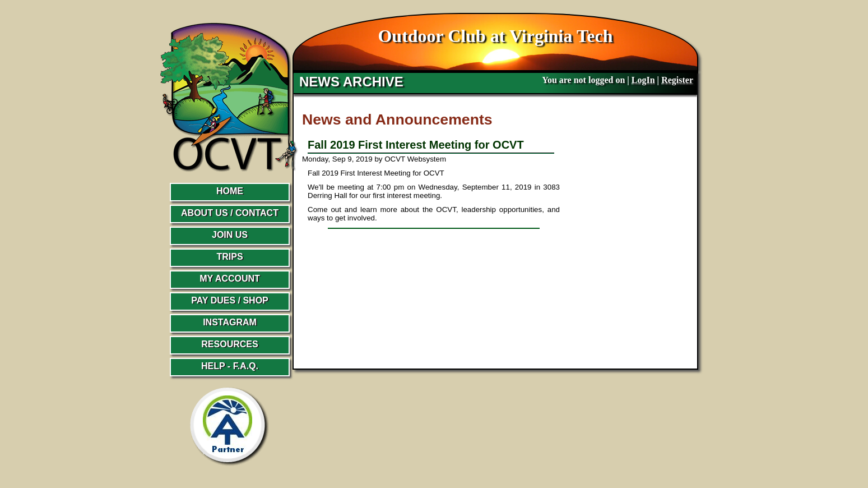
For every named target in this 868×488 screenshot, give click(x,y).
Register (677, 80)
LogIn (643, 80)
